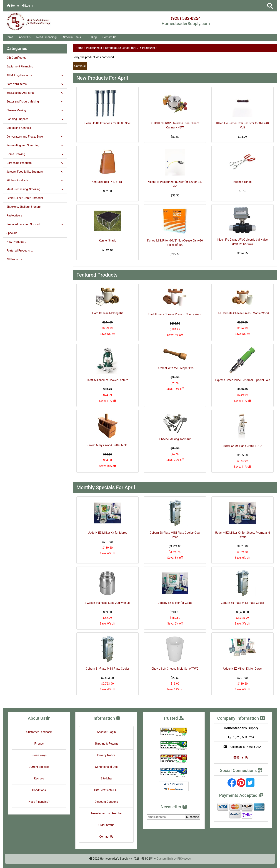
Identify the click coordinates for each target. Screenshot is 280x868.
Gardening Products (35, 163)
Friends (39, 744)
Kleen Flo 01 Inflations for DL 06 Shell (107, 123)
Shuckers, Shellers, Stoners (23, 207)
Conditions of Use (106, 767)
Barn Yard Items (35, 84)
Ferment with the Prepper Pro (175, 368)
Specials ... (13, 233)
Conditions (39, 790)
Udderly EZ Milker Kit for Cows (242, 669)
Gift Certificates (16, 58)
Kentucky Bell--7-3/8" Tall (107, 182)
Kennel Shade (108, 241)
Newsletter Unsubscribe (106, 813)
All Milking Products (35, 75)
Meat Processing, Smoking (35, 189)
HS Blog (92, 37)
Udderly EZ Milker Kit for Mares (107, 533)
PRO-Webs (184, 859)
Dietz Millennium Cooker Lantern (107, 380)
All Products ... (16, 259)
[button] (270, 6)
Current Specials (39, 767)
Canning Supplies (35, 119)
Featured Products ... (20, 251)
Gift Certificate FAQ (106, 790)
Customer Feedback (39, 732)
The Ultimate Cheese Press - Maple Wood (242, 313)
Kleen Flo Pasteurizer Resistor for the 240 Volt (242, 125)
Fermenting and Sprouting (35, 145)
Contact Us (110, 37)
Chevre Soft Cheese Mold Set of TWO (175, 669)
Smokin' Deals (72, 37)
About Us (25, 37)
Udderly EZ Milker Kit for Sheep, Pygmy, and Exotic (242, 535)
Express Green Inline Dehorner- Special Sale (242, 380)
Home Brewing (35, 154)
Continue (80, 66)
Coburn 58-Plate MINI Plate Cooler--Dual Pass (175, 535)
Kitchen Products (35, 180)
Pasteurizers (94, 48)
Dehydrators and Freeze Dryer (35, 137)
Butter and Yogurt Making (35, 102)
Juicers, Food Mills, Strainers (35, 172)
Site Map (106, 778)
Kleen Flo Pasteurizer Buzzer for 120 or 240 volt (175, 184)
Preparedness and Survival (35, 224)
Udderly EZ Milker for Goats (175, 603)
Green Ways (39, 755)
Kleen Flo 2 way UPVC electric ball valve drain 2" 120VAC (242, 242)
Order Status (106, 825)
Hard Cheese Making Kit (108, 313)
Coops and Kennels (19, 128)
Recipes (39, 778)
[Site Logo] (49, 22)
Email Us (241, 758)
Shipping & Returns (106, 744)
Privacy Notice (106, 755)
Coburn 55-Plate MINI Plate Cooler (242, 603)
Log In (27, 6)
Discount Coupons (106, 802)
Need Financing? (47, 37)
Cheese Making (35, 110)
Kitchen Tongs (242, 182)
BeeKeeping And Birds (35, 93)
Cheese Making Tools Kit (175, 439)
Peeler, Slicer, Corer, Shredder (25, 198)
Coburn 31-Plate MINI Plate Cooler (107, 669)
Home (13, 6)
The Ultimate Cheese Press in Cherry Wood (175, 314)
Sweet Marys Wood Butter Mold (107, 445)
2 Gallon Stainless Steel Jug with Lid (108, 603)
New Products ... (17, 242)
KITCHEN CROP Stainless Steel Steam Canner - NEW (175, 125)
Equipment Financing (20, 66)
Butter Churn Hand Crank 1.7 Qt (243, 446)
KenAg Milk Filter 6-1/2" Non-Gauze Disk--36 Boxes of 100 (175, 243)
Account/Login (106, 732)
